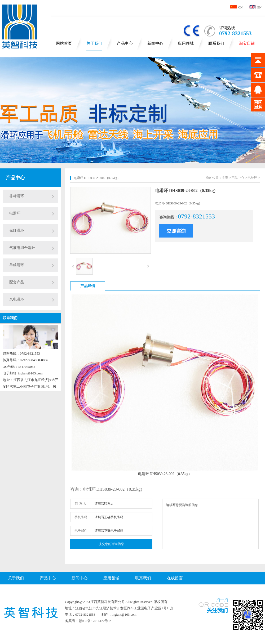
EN (255, 7)
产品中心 (125, 43)
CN (237, 7)
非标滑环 (17, 196)
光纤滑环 (17, 231)
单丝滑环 (17, 265)
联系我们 (216, 43)
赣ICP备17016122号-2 (95, 621)
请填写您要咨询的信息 (210, 524)
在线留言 (175, 578)
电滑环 (15, 213)
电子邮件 (81, 531)
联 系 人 (81, 504)
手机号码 (81, 517)
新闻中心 (155, 43)
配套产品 (17, 282)
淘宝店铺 (247, 43)
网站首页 (64, 43)
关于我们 (94, 43)
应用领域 (186, 43)
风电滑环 (17, 299)
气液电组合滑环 (22, 248)
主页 (225, 178)
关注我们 (217, 610)
